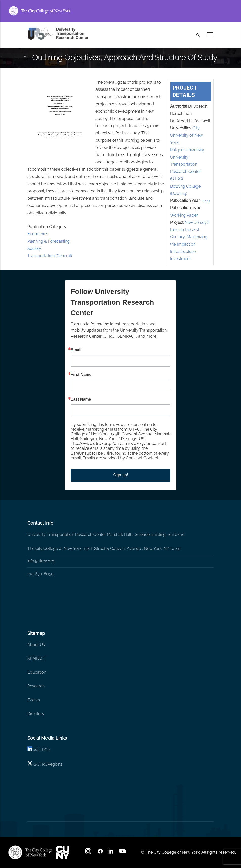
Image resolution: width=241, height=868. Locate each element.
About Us (36, 645)
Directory (36, 714)
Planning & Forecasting (49, 241)
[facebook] (100, 853)
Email (76, 350)
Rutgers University (187, 150)
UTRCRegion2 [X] (50, 764)
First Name (81, 375)
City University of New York (186, 135)
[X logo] (30, 764)
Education (37, 672)
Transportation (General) (50, 256)
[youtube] (123, 853)
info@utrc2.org (41, 561)
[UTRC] (30, 852)
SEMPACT (37, 658)
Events (34, 700)
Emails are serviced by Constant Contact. (121, 458)
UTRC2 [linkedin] (43, 750)
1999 (205, 201)
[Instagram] (89, 853)
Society (34, 248)
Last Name (81, 399)
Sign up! (121, 475)
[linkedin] (30, 750)
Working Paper (184, 215)
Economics (38, 234)
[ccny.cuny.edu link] (121, 11)
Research (36, 686)
